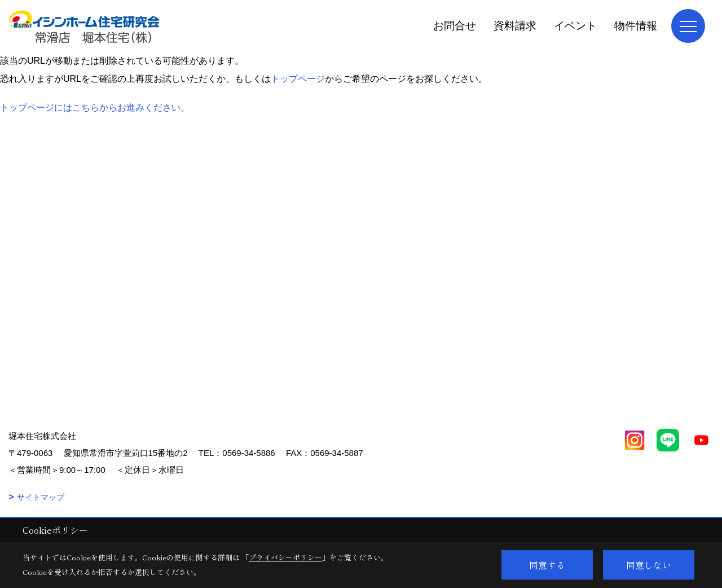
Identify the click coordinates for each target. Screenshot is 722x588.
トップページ (298, 79)
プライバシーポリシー (285, 557)
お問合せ (455, 26)
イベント (575, 26)
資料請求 (515, 26)
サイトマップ (41, 497)
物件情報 (636, 26)
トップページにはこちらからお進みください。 (95, 107)
